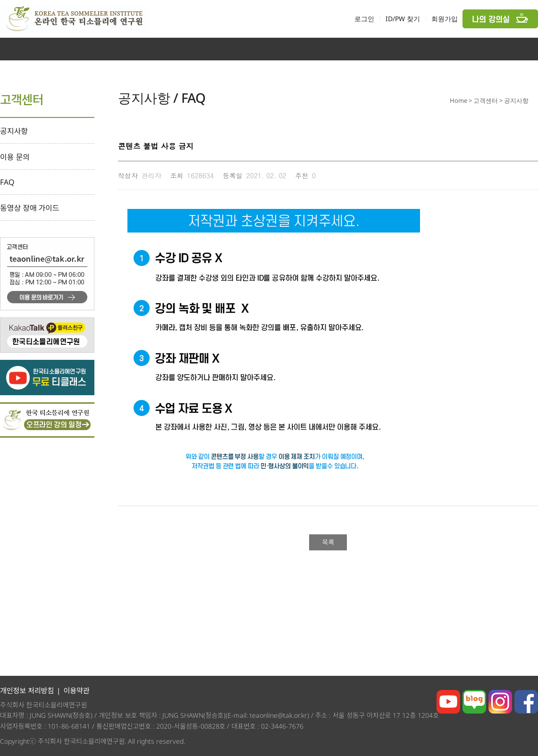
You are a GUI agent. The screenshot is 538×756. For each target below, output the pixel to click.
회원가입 (445, 19)
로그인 (364, 19)
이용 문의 (15, 157)
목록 (328, 542)
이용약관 (76, 690)
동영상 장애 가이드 (30, 208)
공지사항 (14, 131)
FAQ (7, 182)
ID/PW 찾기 (403, 19)
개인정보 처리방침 (27, 690)
